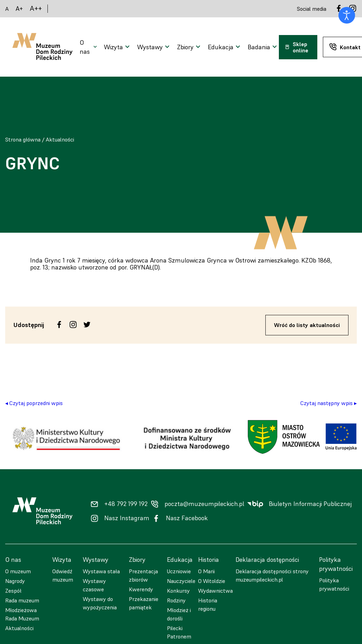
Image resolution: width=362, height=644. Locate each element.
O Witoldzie (212, 581)
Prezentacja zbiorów (143, 575)
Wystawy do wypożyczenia (100, 603)
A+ (19, 8)
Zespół (13, 591)
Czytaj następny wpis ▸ (329, 403)
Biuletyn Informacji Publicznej (310, 504)
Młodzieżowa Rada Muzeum (22, 614)
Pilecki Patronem (179, 632)
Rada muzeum (22, 600)
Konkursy (178, 591)
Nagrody (15, 581)
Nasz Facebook (187, 518)
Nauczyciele (181, 581)
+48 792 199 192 (126, 504)
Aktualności (60, 139)
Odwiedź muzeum (63, 575)
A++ (36, 8)
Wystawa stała (101, 571)
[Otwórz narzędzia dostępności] (347, 15)
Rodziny (176, 600)
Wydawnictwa (215, 591)
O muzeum (18, 571)
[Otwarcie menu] (89, 47)
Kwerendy (141, 589)
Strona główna (23, 139)
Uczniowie (179, 571)
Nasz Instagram (127, 518)
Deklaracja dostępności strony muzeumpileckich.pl (272, 575)
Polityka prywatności (334, 584)
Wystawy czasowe (94, 585)
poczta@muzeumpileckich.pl (204, 504)
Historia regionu (208, 604)
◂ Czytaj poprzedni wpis (34, 403)
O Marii (206, 571)
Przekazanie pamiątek (144, 603)
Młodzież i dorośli (179, 614)
